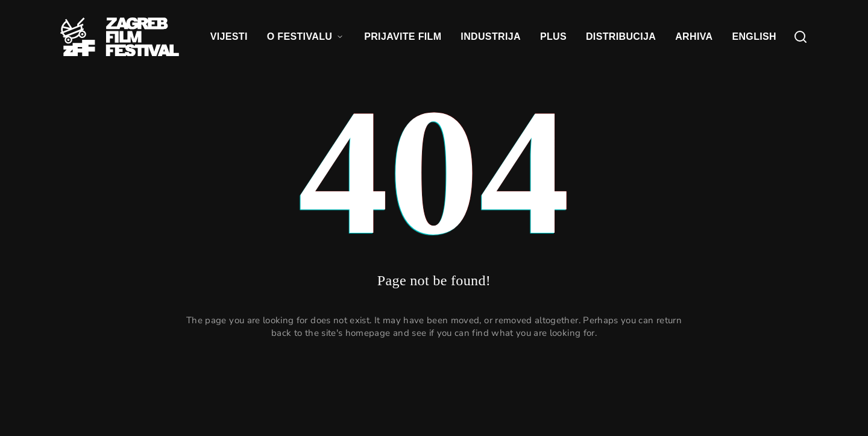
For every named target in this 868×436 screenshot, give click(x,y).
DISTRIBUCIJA (621, 36)
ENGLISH (754, 36)
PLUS (553, 36)
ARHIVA (694, 36)
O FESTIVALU (306, 36)
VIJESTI (229, 36)
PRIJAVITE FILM (403, 36)
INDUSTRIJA (491, 36)
